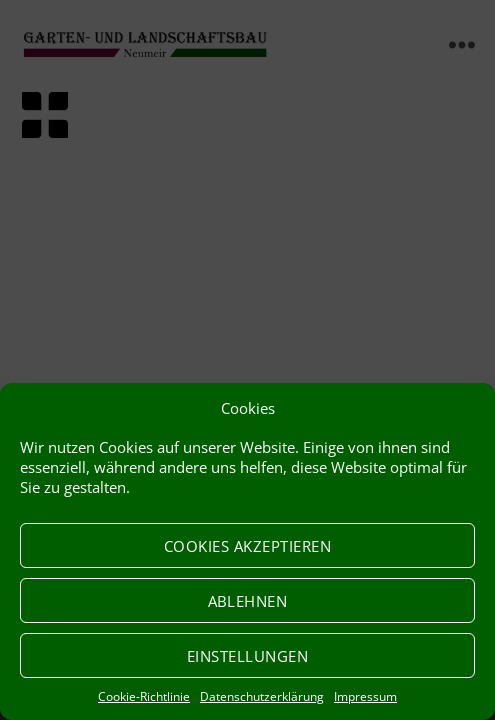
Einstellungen (248, 656)
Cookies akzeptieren (248, 546)
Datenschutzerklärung (262, 696)
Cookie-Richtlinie (144, 696)
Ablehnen (248, 601)
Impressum (365, 696)
